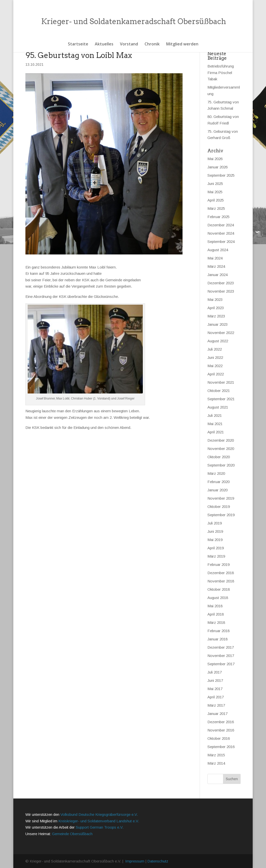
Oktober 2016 (219, 738)
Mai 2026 (215, 159)
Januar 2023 (217, 324)
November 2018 (221, 581)
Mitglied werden (182, 44)
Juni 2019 (215, 531)
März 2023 (216, 316)
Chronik (152, 44)
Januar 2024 (217, 275)
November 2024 (221, 233)
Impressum (135, 861)
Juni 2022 (215, 357)
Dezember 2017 (221, 647)
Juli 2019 (215, 523)
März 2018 (216, 622)
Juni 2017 (215, 680)
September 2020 (221, 465)
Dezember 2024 (221, 225)
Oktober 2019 (219, 507)
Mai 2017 (215, 689)
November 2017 (221, 656)
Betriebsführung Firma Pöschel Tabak (221, 73)
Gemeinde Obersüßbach (72, 834)
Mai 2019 (215, 540)
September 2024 (221, 242)
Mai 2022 (215, 366)
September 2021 (221, 399)
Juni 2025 (215, 184)
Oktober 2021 (219, 391)
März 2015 (216, 755)
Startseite (78, 44)
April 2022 (216, 374)
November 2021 (221, 382)
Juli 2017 (215, 672)
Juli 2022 (215, 349)
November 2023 (221, 291)
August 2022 (218, 341)
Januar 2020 (217, 490)
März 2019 (216, 556)
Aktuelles (104, 44)
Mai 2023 (215, 299)
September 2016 (221, 747)
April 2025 (216, 200)
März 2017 (216, 705)
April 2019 (216, 548)
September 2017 (221, 664)
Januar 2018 (217, 639)
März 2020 (216, 473)
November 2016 (221, 730)
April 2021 (216, 432)
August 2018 (218, 598)
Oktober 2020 (219, 457)
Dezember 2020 (221, 440)
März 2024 (216, 266)
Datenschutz (158, 861)
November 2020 (221, 449)
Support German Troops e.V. (100, 827)
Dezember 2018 (221, 573)
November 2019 (221, 498)
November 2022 (221, 333)
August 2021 (218, 407)
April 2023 (216, 308)
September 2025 (221, 175)
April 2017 (216, 697)
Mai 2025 (215, 192)
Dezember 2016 (221, 722)
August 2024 (218, 250)
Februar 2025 (218, 217)
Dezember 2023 (221, 283)
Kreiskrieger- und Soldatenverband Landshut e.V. (99, 821)
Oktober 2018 (219, 589)
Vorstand (129, 44)
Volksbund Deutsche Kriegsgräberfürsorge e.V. (99, 814)
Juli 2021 (215, 415)
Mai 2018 (215, 606)
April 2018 (216, 614)
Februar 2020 (218, 482)
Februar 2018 (218, 631)
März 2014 (216, 763)
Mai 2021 (215, 424)
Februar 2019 (218, 564)
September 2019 (221, 515)
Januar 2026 (217, 167)
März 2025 (216, 208)
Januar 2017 (217, 714)
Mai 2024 (215, 258)
